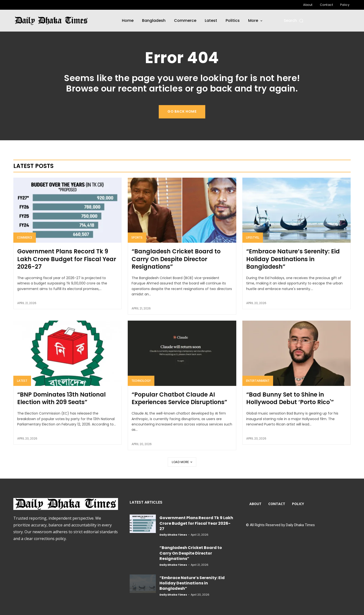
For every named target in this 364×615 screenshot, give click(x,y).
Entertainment (258, 381)
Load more (182, 462)
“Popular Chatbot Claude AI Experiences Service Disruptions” (179, 398)
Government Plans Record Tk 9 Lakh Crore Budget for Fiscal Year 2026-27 (67, 259)
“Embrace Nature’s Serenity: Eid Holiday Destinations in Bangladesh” (293, 259)
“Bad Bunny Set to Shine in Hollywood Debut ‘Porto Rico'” (290, 398)
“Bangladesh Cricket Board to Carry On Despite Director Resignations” (176, 259)
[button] (294, 21)
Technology (141, 381)
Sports (137, 238)
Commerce (25, 238)
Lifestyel (253, 238)
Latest (22, 381)
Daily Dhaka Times (173, 535)
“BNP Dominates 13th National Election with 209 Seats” (61, 398)
